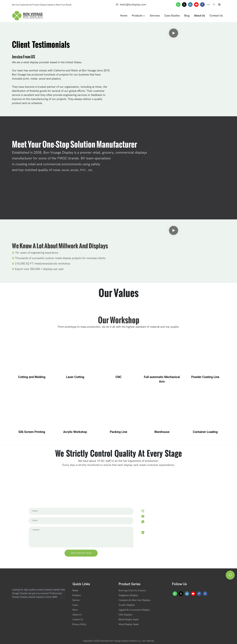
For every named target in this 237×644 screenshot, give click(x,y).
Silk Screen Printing (32, 432)
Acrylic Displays (127, 605)
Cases (75, 605)
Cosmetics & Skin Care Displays (134, 600)
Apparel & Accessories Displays (134, 610)
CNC (118, 377)
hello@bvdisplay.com (131, 5)
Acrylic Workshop (75, 432)
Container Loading (205, 432)
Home (76, 590)
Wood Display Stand (128, 624)
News (75, 610)
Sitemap (150, 641)
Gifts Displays (125, 615)
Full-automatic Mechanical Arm (162, 379)
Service (76, 600)
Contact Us (78, 619)
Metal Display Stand (128, 619)
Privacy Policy (80, 624)
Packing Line (118, 432)
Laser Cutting (75, 377)
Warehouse (162, 432)
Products (77, 595)
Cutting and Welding (32, 377)
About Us (77, 615)
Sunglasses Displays (128, 595)
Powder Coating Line (205, 377)
